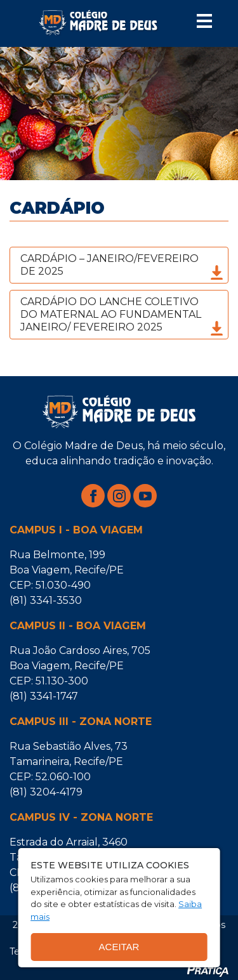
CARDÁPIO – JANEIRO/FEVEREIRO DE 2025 (122, 267)
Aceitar (119, 947)
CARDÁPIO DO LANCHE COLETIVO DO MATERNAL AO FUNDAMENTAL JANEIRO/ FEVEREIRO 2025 (122, 316)
